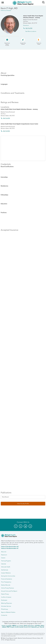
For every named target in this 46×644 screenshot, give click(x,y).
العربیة (7, 626)
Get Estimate (5, 570)
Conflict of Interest (6, 597)
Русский (21, 627)
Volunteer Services (6, 606)
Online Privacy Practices (7, 588)
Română (17, 627)
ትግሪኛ (29, 627)
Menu (3, 2)
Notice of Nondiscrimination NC (10, 547)
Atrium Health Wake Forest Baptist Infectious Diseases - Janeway (33, 17)
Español (3, 626)
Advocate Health (6, 567)
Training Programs (6, 561)
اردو (38, 627)
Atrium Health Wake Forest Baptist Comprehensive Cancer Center (19, 124)
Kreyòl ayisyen (31, 626)
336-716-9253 (6, 131)
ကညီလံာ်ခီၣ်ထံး (37, 626)
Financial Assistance (7, 579)
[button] (23, 504)
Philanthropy (5, 609)
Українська (34, 627)
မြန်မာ (11, 626)
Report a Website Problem (8, 612)
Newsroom (4, 555)
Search (43, 2)
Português (12, 627)
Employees (4, 600)
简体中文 (14, 626)
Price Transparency (6, 582)
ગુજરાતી (25, 626)
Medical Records (6, 585)
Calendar (4, 564)
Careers (3, 558)
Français (21, 626)
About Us (4, 552)
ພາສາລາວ (4, 627)
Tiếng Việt (42, 627)
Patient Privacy (5, 594)
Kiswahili (26, 627)
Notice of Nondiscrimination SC (10, 548)
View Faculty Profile (23, 504)
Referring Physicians (6, 603)
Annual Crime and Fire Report (9, 591)
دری (18, 626)
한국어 (42, 626)
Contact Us (4, 615)
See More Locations (31, 31)
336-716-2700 (29, 28)
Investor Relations (6, 573)
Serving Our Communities (8, 576)
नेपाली (8, 627)
